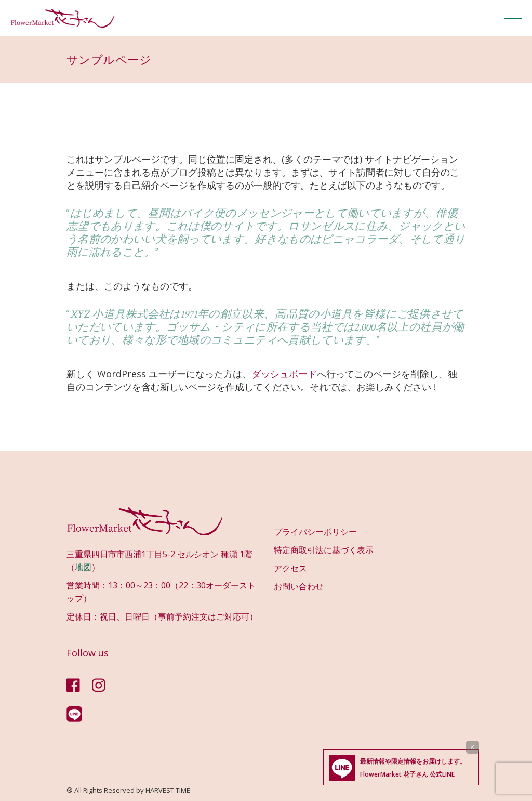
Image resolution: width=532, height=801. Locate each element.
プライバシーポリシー (315, 532)
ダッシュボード (284, 374)
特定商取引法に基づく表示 (324, 550)
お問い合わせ (299, 586)
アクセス (290, 568)
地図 (83, 567)
